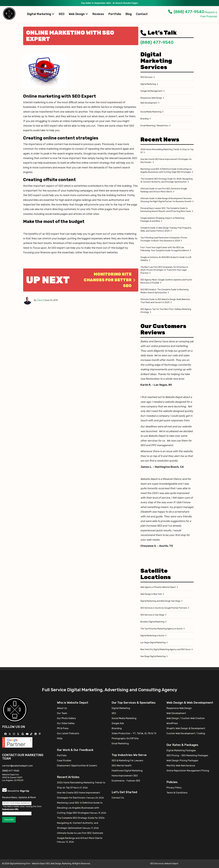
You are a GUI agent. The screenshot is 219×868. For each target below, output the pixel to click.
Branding (145, 119)
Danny (40, 300)
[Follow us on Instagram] (14, 734)
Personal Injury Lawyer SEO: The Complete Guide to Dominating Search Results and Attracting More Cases (166, 210)
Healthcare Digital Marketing (127, 771)
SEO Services (147, 77)
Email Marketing (120, 743)
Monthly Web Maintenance (181, 766)
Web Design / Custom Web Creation (186, 718)
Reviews (98, 14)
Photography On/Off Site (125, 738)
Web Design (78, 14)
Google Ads (118, 723)
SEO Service (156, 864)
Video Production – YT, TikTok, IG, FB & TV (134, 733)
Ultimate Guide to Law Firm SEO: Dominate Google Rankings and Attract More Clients (164, 190)
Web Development (149, 103)
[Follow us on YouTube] (28, 734)
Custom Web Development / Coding (186, 733)
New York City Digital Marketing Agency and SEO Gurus (166, 649)
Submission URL (10, 809)
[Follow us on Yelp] (18, 734)
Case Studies (64, 761)
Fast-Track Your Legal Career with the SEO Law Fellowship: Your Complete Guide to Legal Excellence (165, 249)
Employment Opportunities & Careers (77, 766)
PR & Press (63, 728)
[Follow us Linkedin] (36, 734)
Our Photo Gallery (66, 718)
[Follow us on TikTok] (32, 734)
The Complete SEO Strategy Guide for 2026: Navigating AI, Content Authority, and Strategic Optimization (166, 180)
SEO (62, 14)
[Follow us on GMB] (23, 734)
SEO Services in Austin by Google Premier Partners (164, 608)
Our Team (62, 713)
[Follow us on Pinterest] (40, 734)
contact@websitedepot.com (17, 766)
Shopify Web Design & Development (186, 728)
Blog (129, 14)
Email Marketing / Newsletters (154, 126)
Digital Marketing (41, 14)
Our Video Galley (66, 723)
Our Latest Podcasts (68, 733)
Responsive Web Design (151, 98)
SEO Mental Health (122, 766)
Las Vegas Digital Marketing (153, 643)
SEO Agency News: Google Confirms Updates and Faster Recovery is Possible (166, 281)
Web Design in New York (151, 594)
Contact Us (118, 798)
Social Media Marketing (151, 112)
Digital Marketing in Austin (152, 636)
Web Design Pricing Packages (182, 761)
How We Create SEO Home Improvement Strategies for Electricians (166, 161)
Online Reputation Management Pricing (188, 771)
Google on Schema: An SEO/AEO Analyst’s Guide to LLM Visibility (166, 259)
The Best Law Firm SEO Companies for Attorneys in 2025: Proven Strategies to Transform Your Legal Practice (164, 270)
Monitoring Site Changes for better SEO (110, 280)
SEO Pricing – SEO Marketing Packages (187, 755)
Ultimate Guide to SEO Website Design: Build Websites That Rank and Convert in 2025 (165, 301)
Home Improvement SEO (125, 776)
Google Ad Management (152, 91)
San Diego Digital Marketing (153, 656)
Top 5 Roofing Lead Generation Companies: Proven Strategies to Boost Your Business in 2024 (164, 239)
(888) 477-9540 (186, 12)
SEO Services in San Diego (152, 615)
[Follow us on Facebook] (6, 734)
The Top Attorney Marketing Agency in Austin (162, 629)
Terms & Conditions (177, 793)
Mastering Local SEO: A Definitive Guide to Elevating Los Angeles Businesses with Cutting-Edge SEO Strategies (166, 171)
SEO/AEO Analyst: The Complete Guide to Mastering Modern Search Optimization (164, 291)
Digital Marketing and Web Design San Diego (160, 601)
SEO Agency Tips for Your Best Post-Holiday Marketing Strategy (166, 311)
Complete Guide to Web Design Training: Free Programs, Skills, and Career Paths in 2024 (166, 229)
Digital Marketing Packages (181, 750)
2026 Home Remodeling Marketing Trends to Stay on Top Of (167, 151)
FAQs (60, 738)
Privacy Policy (174, 788)
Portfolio (115, 14)
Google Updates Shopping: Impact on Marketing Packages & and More (162, 220)
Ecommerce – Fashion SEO (126, 781)
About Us (62, 708)
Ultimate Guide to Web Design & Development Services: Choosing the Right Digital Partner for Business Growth (166, 200)
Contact (142, 14)
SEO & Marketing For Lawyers (127, 761)
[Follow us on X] (10, 734)
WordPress (172, 723)
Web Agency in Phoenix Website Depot (158, 587)
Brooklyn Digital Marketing (152, 622)
